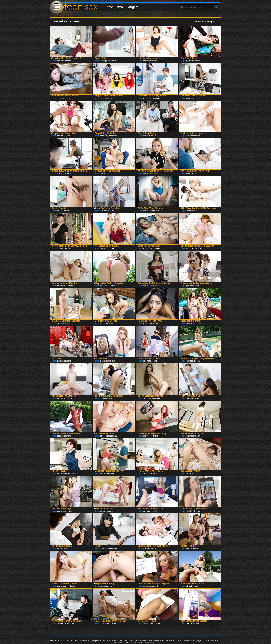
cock (112, 173)
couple (151, 286)
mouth (155, 511)
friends (112, 248)
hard (150, 323)
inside (192, 61)
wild (195, 211)
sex (59, 173)
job (187, 473)
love (193, 361)
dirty (68, 211)
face (112, 473)
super (70, 398)
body (115, 136)
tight (69, 361)
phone (156, 436)
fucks (199, 98)
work (106, 286)
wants (157, 248)
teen (59, 361)
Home (109, 7)
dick (106, 98)
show (158, 211)
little (156, 136)
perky (65, 398)
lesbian (103, 211)
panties (60, 623)
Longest (132, 7)
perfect (151, 248)
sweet (151, 136)
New (120, 7)
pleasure (203, 248)
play (197, 548)
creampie (61, 286)
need (73, 586)
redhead (189, 248)
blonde (103, 361)
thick (198, 511)
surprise (112, 286)
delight (70, 98)
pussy (63, 61)
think (196, 473)
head (149, 361)
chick (69, 548)
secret (69, 61)
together (109, 136)
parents (152, 211)
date (59, 436)
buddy (155, 61)
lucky (65, 473)
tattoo (102, 61)
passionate (114, 436)
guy (187, 61)
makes (155, 173)
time (150, 98)
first (63, 323)
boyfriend (156, 98)
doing (111, 323)
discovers (72, 473)
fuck (187, 136)
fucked (156, 323)
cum (59, 98)
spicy (69, 173)
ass (59, 61)
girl (107, 323)
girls (102, 98)
